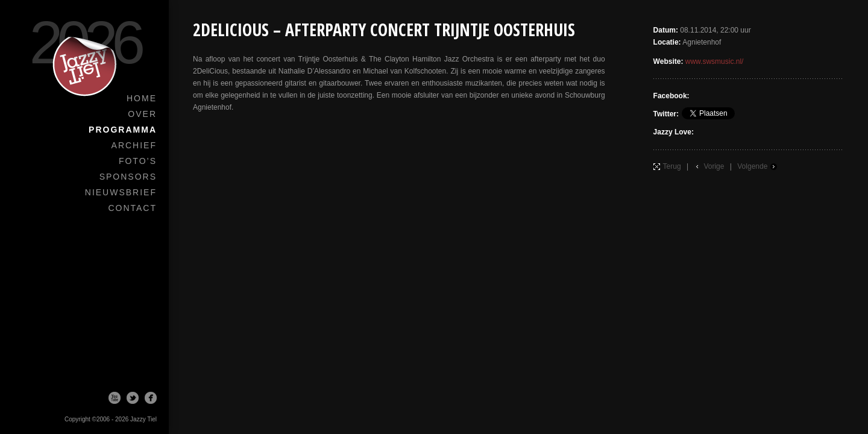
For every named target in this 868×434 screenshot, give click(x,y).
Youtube (115, 398)
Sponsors (128, 177)
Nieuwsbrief (121, 192)
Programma (123, 130)
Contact (132, 208)
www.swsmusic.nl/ (715, 61)
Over (142, 114)
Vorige (714, 166)
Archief (134, 145)
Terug (672, 166)
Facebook (151, 398)
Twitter (133, 398)
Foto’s (138, 161)
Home (142, 98)
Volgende (752, 166)
